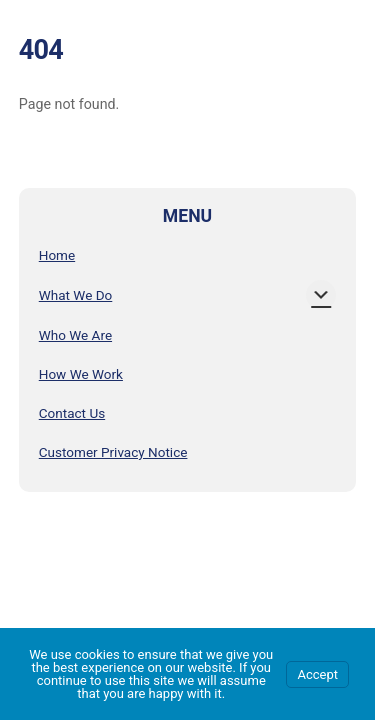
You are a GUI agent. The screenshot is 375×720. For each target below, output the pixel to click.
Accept (317, 674)
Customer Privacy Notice (113, 452)
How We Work (81, 374)
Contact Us (72, 413)
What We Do (76, 295)
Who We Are (75, 335)
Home (57, 255)
